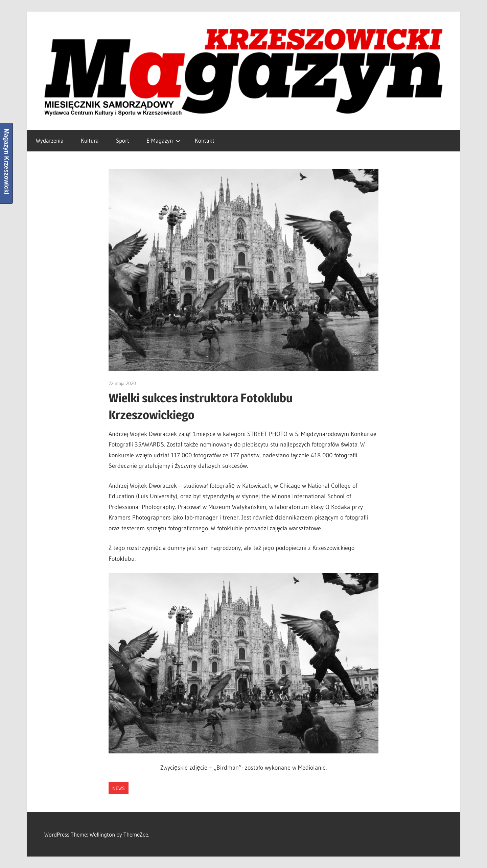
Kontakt (205, 140)
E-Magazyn (163, 140)
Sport (123, 140)
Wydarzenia (50, 140)
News (119, 788)
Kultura (90, 140)
